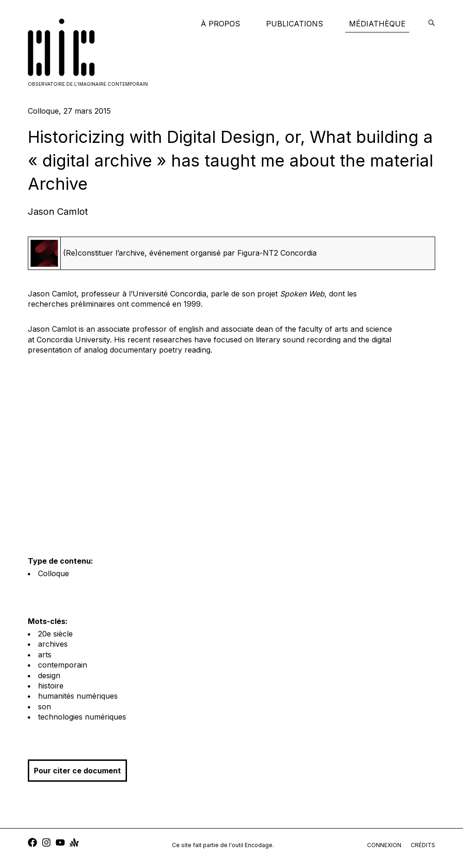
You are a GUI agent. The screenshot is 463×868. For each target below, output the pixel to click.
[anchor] (74, 844)
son (44, 707)
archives (53, 644)
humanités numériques (78, 696)
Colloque (54, 573)
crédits (423, 845)
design (49, 675)
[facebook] (32, 844)
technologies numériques (82, 717)
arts (45, 655)
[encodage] (431, 24)
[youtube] (60, 844)
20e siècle (55, 634)
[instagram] (46, 844)
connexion (384, 845)
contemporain (63, 665)
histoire (51, 686)
